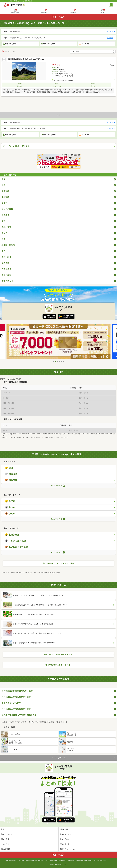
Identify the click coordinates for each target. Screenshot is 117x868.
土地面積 (5, 197)
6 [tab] (64, 362)
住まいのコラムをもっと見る (58, 665)
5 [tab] (62, 362)
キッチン (5, 233)
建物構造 (5, 215)
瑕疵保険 (5, 263)
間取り (5, 185)
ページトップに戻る (59, 758)
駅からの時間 (7, 209)
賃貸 (3, 829)
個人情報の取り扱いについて (102, 860)
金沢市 (10, 501)
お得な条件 (6, 269)
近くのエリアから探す (11, 703)
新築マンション (7, 834)
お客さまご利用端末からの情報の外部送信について (34, 860)
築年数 (5, 203)
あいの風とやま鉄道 (17, 547)
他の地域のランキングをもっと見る (59, 563)
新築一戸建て (6, 839)
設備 (4, 239)
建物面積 (5, 191)
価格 (4, 179)
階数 (4, 221)
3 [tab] (58, 362)
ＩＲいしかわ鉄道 (16, 541)
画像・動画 (6, 275)
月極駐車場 (64, 829)
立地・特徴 (6, 227)
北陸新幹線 (12, 535)
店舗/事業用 (5, 849)
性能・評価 (6, 257)
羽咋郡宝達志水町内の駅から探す (16, 697)
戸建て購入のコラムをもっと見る (58, 655)
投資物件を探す (65, 844)
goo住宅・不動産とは (11, 860)
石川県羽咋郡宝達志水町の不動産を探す (19, 715)
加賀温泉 (11, 474)
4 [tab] (60, 362)
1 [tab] (53, 362)
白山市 (10, 507)
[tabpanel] (58, 342)
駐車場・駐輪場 (8, 245)
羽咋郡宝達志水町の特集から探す (16, 709)
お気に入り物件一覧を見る (16, 146)
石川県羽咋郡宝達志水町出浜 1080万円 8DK (26, 59)
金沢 (9, 468)
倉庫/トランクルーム (67, 849)
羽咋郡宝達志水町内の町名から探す (17, 691)
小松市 (10, 514)
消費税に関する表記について (58, 864)
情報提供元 (71, 860)
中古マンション (65, 834)
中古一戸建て (64, 839)
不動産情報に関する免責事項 (84, 860)
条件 (4, 251)
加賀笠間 (11, 480)
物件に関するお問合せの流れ (58, 860)
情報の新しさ (7, 281)
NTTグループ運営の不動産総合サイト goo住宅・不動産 (18, 1)
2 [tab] (55, 362)
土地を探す (5, 844)
